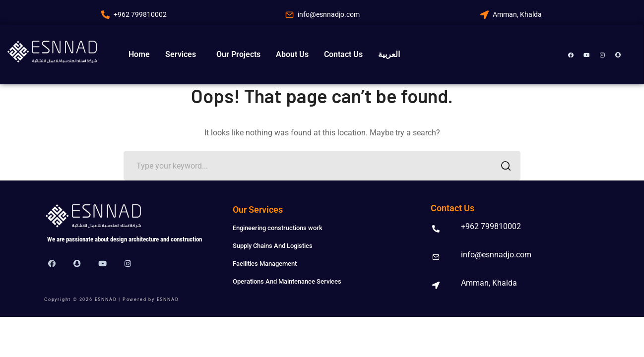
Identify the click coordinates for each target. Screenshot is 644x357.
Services (181, 54)
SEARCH (503, 167)
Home (139, 54)
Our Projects (238, 54)
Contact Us (343, 54)
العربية (389, 54)
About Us (292, 54)
